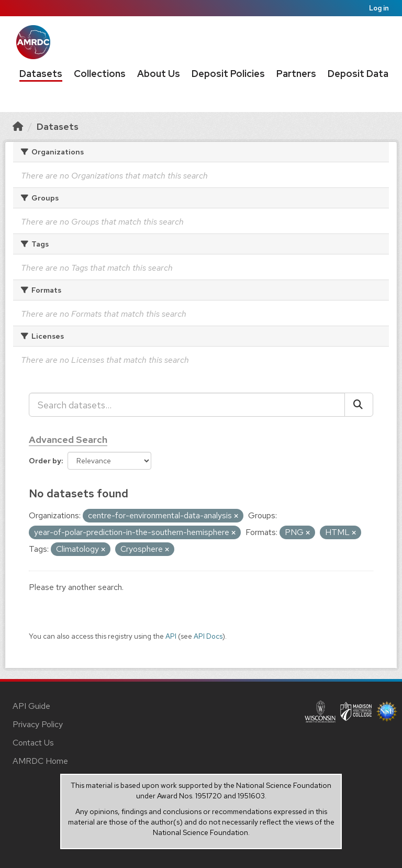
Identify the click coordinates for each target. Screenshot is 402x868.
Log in (379, 8)
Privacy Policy (38, 724)
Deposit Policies (228, 74)
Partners (296, 74)
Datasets (41, 74)
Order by (45, 461)
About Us (159, 74)
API (171, 636)
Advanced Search (68, 439)
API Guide (31, 706)
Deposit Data (358, 74)
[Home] (18, 126)
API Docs (208, 636)
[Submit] (359, 405)
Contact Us (33, 743)
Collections (100, 74)
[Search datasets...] (187, 405)
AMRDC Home (40, 761)
